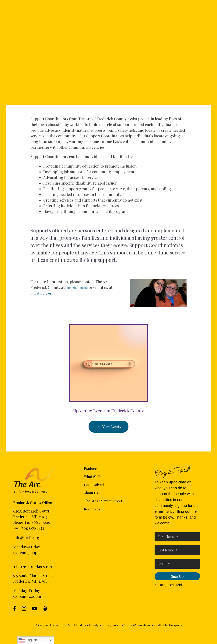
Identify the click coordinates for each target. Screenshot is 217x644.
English (28, 640)
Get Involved (94, 485)
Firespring (176, 625)
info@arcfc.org (26, 537)
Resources (92, 509)
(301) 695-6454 (32, 528)
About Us (91, 493)
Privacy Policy (111, 625)
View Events (108, 427)
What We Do (93, 477)
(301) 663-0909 (38, 522)
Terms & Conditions (137, 625)
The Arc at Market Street (103, 501)
